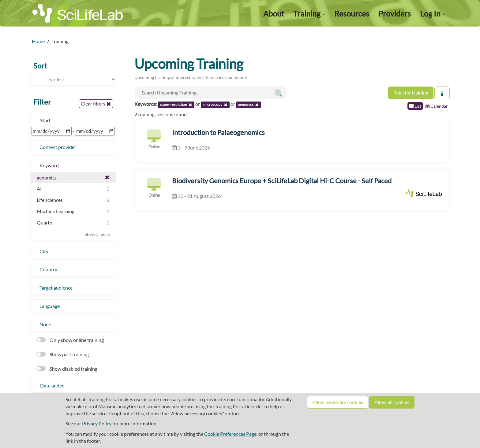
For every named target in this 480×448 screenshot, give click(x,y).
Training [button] (309, 13)
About (274, 13)
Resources (352, 13)
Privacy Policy (97, 423)
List (415, 106)
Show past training (63, 354)
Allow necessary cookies (338, 402)
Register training (411, 93)
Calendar (437, 106)
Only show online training (70, 340)
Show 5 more (97, 234)
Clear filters (96, 104)
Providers (395, 13)
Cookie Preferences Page (230, 434)
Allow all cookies (392, 402)
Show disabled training (67, 369)
